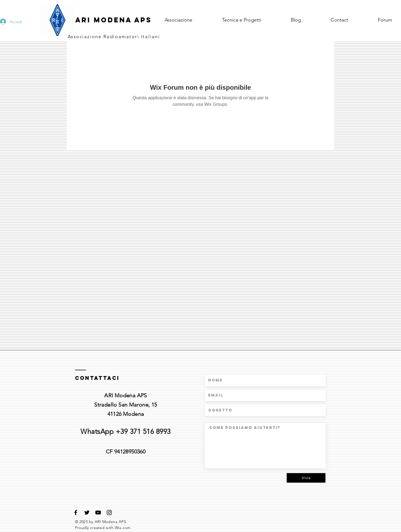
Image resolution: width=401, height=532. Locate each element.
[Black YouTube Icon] (98, 513)
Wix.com (123, 528)
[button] (252, 20)
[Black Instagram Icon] (109, 513)
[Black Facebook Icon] (76, 513)
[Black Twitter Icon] (87, 513)
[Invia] (306, 478)
